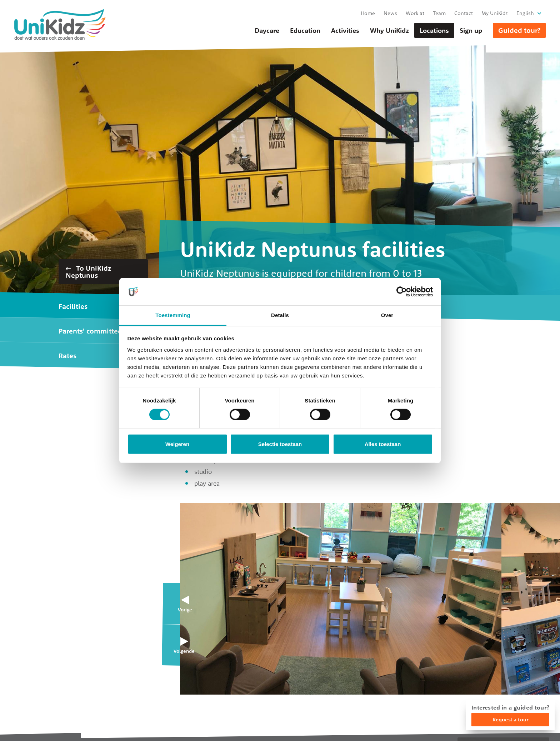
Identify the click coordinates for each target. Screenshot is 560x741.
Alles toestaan (383, 444)
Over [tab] (387, 315)
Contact (464, 13)
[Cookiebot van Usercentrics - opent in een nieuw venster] (402, 292)
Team (439, 13)
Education (305, 30)
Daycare (267, 30)
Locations (434, 30)
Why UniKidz (389, 30)
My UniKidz (495, 13)
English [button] (525, 13)
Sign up (471, 30)
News (390, 13)
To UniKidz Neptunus (88, 272)
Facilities (73, 306)
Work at (415, 13)
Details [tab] (280, 315)
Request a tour (510, 719)
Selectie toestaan (280, 444)
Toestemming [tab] (173, 315)
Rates (67, 356)
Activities (345, 30)
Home (368, 13)
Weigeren (177, 444)
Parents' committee (90, 331)
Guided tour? (519, 30)
